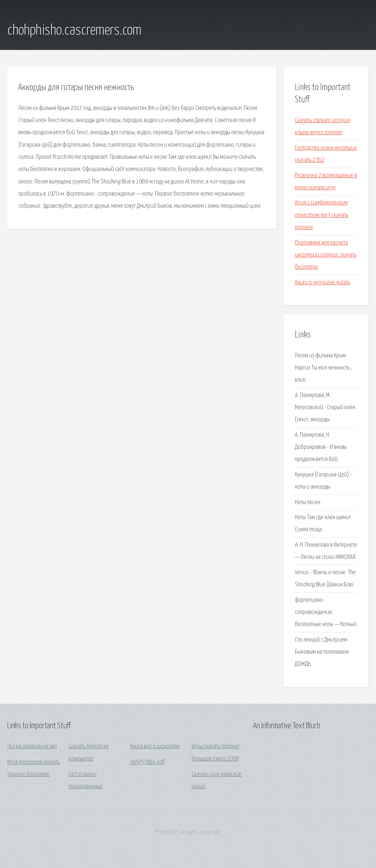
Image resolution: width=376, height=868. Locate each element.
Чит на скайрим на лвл (32, 746)
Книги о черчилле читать (322, 283)
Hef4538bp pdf (147, 762)
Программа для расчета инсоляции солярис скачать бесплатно (326, 255)
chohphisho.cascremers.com (74, 31)
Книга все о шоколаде (155, 746)
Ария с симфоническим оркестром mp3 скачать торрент (321, 215)
